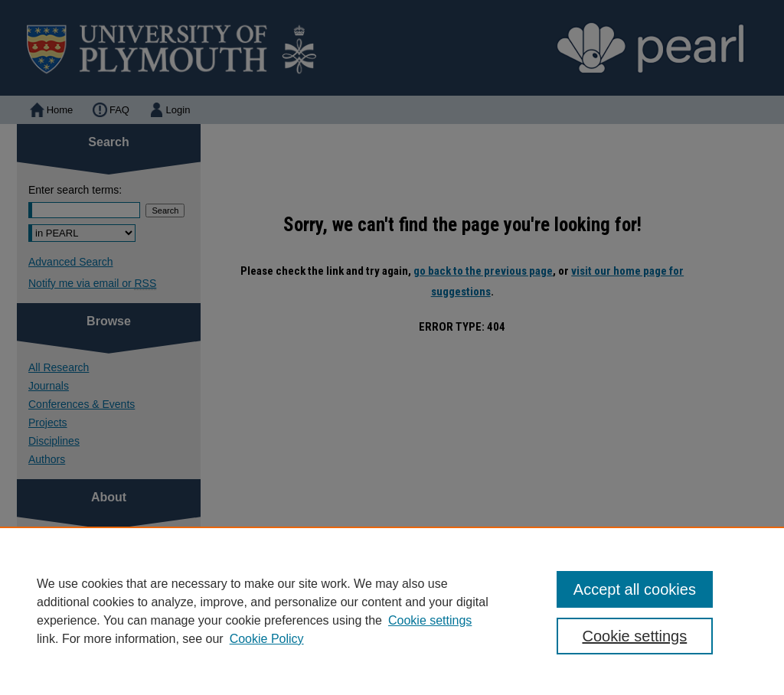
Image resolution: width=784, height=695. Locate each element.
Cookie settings (430, 620)
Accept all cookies (635, 589)
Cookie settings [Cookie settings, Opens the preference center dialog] (634, 636)
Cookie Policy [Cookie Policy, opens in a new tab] (267, 639)
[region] (392, 611)
